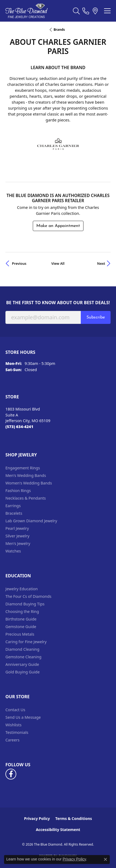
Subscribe (96, 317)
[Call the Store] (19, 427)
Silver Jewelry (17, 536)
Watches (13, 551)
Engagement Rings (23, 468)
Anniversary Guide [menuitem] (22, 664)
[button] (76, 11)
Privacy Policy (37, 818)
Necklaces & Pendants (26, 498)
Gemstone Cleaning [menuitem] (23, 657)
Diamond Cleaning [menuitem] (22, 649)
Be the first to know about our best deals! (58, 303)
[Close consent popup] (105, 859)
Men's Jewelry (18, 543)
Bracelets (14, 513)
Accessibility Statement (58, 830)
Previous (19, 263)
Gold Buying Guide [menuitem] (22, 672)
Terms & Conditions (74, 818)
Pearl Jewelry (17, 528)
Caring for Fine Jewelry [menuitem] (26, 642)
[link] (86, 11)
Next (101, 263)
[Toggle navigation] (107, 11)
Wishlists (13, 725)
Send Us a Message (23, 717)
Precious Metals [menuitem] (20, 634)
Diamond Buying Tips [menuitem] (25, 604)
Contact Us (15, 710)
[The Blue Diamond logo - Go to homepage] (26, 11)
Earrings (13, 506)
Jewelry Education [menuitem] (22, 589)
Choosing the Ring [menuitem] (22, 611)
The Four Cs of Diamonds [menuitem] (28, 596)
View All (58, 263)
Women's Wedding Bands (29, 483)
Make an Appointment (58, 226)
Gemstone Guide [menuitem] (21, 627)
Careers (12, 740)
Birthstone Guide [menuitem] (21, 619)
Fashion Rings (18, 491)
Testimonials (17, 732)
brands (59, 30)
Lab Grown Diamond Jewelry (31, 521)
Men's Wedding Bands (26, 475)
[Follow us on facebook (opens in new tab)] (11, 774)
